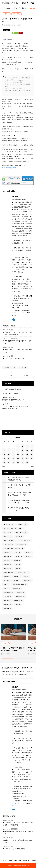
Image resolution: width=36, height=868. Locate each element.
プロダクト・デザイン (9, 367)
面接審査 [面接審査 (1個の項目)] (8, 609)
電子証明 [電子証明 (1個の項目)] (8, 605)
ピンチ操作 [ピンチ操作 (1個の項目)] (21, 544)
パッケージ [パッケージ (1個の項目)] (8, 544)
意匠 (6, 14)
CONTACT (26, 861)
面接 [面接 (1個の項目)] (18, 605)
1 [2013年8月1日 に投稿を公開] (18, 446)
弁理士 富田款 (16, 14)
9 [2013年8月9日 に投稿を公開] (23, 450)
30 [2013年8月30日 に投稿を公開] (23, 462)
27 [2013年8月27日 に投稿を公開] (9, 462)
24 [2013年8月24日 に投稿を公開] (27, 458)
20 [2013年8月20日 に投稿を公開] (9, 458)
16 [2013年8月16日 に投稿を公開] (23, 454)
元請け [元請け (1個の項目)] (19, 556)
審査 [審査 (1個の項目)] (18, 568)
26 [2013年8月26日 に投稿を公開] (4, 462)
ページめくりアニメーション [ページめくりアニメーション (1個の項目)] (14, 548)
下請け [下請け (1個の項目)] (17, 552)
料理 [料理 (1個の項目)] (17, 580)
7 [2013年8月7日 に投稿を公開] (13, 450)
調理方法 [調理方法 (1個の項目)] (18, 601)
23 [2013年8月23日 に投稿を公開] (23, 458)
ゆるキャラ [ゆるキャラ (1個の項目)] (21, 524)
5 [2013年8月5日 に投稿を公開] (4, 450)
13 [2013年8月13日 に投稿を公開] (9, 454)
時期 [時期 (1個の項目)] (6, 588)
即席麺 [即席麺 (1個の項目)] (17, 560)
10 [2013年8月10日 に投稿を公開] (27, 450)
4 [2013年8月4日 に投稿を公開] (32, 446)
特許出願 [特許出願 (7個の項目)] (17, 588)
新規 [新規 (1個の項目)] (6, 584)
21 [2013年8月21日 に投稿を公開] (13, 458)
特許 (12, 330)
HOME (4, 861)
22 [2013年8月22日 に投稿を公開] (18, 458)
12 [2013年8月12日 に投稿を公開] (4, 454)
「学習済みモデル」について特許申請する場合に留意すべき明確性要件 (18, 333)
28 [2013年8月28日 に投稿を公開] (13, 462)
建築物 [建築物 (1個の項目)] (7, 576)
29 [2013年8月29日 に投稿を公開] (18, 462)
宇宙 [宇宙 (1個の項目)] (18, 564)
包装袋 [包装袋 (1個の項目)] (7, 560)
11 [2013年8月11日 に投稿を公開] (32, 450)
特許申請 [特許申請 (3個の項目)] (21, 593)
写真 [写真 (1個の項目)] (28, 556)
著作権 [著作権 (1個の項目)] (7, 601)
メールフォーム (20, 313)
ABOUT (10, 861)
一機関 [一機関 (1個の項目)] (7, 552)
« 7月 (4, 467)
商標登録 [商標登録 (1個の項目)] (8, 564)
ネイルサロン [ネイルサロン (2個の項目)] (9, 540)
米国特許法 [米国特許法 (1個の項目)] (20, 597)
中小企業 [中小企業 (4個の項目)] (8, 556)
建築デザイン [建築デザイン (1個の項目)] (23, 572)
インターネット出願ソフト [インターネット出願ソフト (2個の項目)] (13, 528)
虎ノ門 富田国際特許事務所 (9, 168)
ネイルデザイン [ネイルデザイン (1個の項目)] (24, 540)
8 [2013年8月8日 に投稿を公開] (18, 450)
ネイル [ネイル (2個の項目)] (19, 536)
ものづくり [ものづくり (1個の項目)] (8, 524)
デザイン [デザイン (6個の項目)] (8, 536)
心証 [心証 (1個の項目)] (17, 576)
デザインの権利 (22, 367)
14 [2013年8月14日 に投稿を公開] (13, 454)
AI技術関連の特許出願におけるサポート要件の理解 (18, 342)
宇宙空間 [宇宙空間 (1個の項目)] (8, 568)
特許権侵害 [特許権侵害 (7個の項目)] (8, 593)
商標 (12, 356)
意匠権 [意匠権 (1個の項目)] (7, 580)
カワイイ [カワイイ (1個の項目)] (8, 532)
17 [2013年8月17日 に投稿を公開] (27, 454)
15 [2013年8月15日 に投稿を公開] (18, 454)
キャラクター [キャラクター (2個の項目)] (21, 532)
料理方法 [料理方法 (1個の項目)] (27, 580)
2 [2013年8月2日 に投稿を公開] (23, 446)
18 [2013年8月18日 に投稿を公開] (32, 454)
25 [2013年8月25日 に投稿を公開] (32, 458)
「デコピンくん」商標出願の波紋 (14, 358)
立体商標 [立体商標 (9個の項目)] (8, 597)
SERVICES (18, 861)
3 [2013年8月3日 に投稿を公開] (27, 446)
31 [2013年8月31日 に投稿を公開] (27, 462)
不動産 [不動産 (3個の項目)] (28, 552)
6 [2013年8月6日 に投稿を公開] (9, 450)
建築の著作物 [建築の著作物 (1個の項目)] (9, 572)
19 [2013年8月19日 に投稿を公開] (4, 458)
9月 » (32, 467)
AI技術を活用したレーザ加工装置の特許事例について (18, 351)
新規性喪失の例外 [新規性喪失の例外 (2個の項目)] (19, 584)
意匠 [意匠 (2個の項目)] (26, 576)
